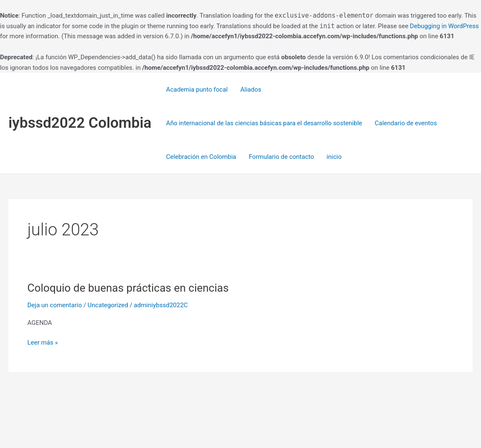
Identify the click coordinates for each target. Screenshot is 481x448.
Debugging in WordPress (444, 26)
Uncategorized (108, 305)
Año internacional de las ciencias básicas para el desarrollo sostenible (264, 123)
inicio (334, 157)
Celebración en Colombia (201, 157)
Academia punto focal (197, 90)
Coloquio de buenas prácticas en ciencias (128, 288)
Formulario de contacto (281, 157)
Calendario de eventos (406, 123)
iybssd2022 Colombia (80, 123)
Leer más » (43, 342)
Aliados (251, 90)
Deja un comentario (55, 305)
